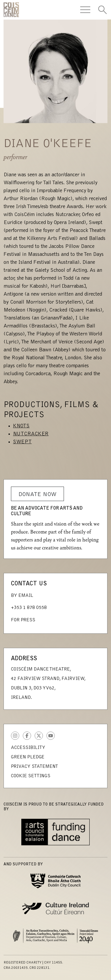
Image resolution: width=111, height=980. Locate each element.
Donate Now (37, 495)
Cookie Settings (31, 776)
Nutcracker (31, 434)
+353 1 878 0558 (29, 608)
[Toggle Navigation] (85, 10)
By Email (22, 596)
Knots (21, 426)
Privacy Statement (34, 767)
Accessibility (28, 748)
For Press (23, 620)
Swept (22, 442)
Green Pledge (28, 757)
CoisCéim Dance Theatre (11, 10)
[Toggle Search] (102, 10)
